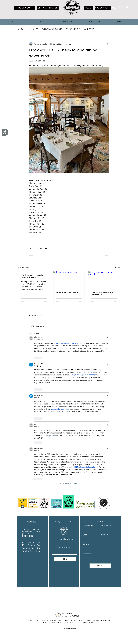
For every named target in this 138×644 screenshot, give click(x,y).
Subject (105, 535)
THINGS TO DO (73, 29)
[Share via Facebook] (30, 248)
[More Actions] (108, 338)
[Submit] (100, 566)
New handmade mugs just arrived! (102, 294)
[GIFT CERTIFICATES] (48, 8)
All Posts (22, 29)
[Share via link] (46, 248)
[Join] (65, 559)
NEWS (72, 623)
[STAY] (15, 22)
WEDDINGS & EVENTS (52, 29)
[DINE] (41, 22)
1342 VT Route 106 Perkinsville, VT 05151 (32, 530)
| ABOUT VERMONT (92, 621)
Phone (86, 544)
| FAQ (66, 621)
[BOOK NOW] (24, 8)
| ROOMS (60, 621)
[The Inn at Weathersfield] (69, 280)
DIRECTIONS (28, 536)
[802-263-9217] (103, 8)
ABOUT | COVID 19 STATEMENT (85, 623)
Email (85, 535)
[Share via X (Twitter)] (35, 248)
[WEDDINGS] (68, 22)
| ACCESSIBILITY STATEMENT (47, 621)
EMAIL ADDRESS (33, 621)
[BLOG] (89, 8)
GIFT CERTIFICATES (57, 623)
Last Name (106, 525)
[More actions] (108, 44)
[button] (117, 29)
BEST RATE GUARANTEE (78, 621)
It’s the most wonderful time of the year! (32, 276)
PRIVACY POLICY (105, 621)
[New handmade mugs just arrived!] (104, 280)
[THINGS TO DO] (94, 22)
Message (87, 554)
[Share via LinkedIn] (41, 248)
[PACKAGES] (119, 22)
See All (117, 267)
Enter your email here (64, 547)
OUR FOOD (89, 29)
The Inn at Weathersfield (68, 292)
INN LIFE (34, 29)
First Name (88, 525)
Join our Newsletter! (65, 539)
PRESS (66, 623)
